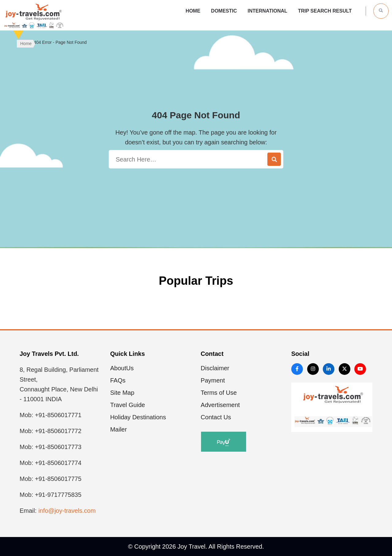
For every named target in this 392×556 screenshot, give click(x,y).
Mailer (119, 429)
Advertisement (220, 405)
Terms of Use (219, 393)
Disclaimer (215, 368)
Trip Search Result (325, 11)
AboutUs (122, 368)
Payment (213, 380)
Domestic (224, 11)
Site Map (122, 393)
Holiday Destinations (138, 417)
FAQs (118, 380)
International (268, 11)
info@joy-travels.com (67, 511)
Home (193, 11)
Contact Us (216, 417)
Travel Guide (128, 405)
